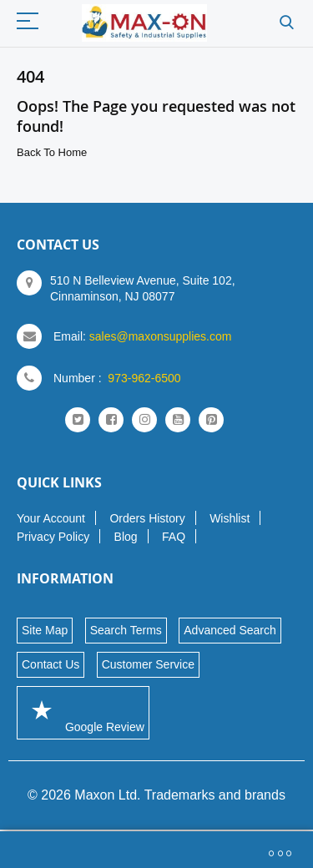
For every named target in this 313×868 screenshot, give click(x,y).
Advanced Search (230, 630)
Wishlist (230, 518)
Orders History (147, 518)
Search (287, 23)
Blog (126, 537)
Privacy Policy (53, 537)
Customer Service (148, 664)
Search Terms (126, 630)
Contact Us (50, 664)
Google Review (83, 712)
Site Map (45, 630)
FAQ (174, 537)
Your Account (51, 518)
